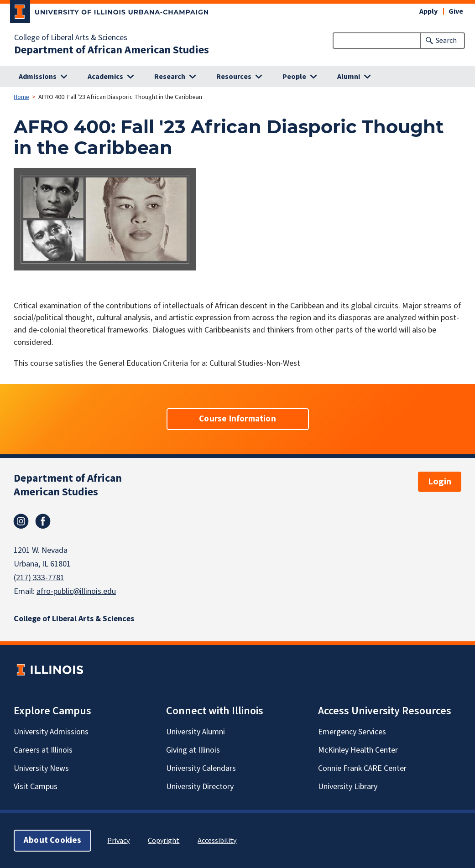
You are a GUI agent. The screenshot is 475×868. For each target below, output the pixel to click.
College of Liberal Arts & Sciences (71, 38)
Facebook (43, 521)
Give (456, 11)
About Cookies (52, 840)
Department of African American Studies (112, 50)
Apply (428, 11)
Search (446, 41)
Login (440, 482)
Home (21, 97)
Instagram (21, 521)
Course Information (237, 419)
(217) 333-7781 (39, 578)
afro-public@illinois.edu (76, 591)
